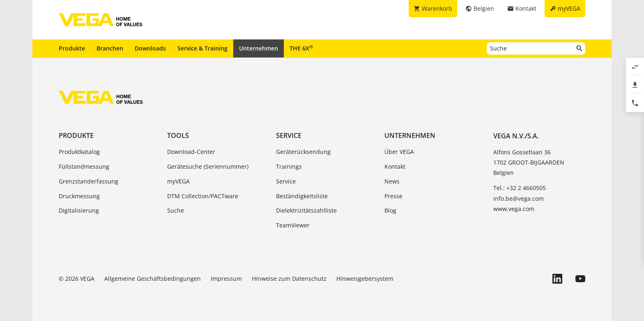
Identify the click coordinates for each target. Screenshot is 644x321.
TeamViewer (293, 225)
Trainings (289, 166)
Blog (390, 210)
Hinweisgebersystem (365, 279)
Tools (178, 135)
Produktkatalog (79, 152)
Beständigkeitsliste (302, 196)
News (392, 181)
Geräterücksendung (303, 152)
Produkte (72, 48)
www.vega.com (514, 209)
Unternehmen (259, 48)
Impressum (226, 279)
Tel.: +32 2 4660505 (520, 188)
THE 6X (301, 48)
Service (289, 135)
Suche (176, 210)
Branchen (110, 48)
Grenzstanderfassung (89, 181)
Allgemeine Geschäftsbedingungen (153, 279)
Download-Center (191, 152)
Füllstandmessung (84, 166)
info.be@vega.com (519, 198)
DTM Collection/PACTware (203, 196)
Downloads (150, 48)
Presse (393, 196)
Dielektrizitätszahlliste (306, 210)
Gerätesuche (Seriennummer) (208, 166)
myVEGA (178, 181)
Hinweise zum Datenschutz (289, 279)
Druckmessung (79, 196)
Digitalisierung (79, 210)
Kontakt (395, 166)
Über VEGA (399, 152)
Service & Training (202, 48)
